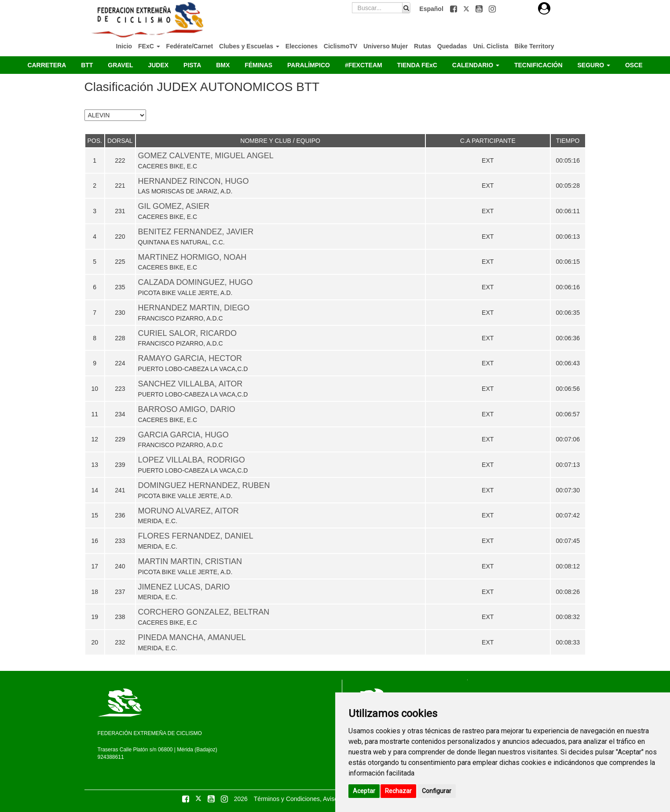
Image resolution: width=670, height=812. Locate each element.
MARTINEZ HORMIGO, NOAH (192, 257)
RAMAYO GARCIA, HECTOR (190, 358)
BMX (223, 65)
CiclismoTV (340, 46)
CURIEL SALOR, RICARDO (187, 333)
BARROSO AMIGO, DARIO (187, 409)
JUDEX (158, 65)
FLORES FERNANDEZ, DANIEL (196, 536)
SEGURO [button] (594, 65)
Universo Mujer (386, 46)
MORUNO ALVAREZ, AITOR (189, 511)
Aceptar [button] (364, 791)
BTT (87, 65)
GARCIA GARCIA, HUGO (183, 435)
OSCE (634, 65)
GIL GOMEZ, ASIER (174, 206)
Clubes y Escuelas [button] (249, 46)
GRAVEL (120, 65)
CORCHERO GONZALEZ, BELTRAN (204, 612)
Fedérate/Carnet (190, 46)
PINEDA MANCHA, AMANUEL (192, 637)
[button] (454, 9)
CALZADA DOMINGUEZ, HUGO (196, 282)
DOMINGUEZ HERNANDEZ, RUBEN (204, 485)
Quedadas (452, 46)
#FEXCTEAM (364, 65)
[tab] (544, 9)
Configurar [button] (437, 791)
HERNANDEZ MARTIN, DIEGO (194, 308)
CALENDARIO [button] (476, 65)
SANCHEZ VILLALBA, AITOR (190, 384)
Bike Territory (534, 46)
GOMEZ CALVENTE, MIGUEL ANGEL (206, 156)
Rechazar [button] (398, 791)
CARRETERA (47, 65)
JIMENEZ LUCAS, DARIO (184, 587)
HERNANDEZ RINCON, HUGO (194, 181)
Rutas (423, 46)
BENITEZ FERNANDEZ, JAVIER (196, 232)
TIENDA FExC (417, 65)
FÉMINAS (258, 65)
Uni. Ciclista (491, 46)
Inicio (124, 46)
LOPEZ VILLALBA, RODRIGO (192, 460)
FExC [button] (149, 46)
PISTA (192, 65)
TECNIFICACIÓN (538, 65)
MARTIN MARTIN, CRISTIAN (190, 561)
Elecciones (302, 46)
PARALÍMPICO (309, 65)
